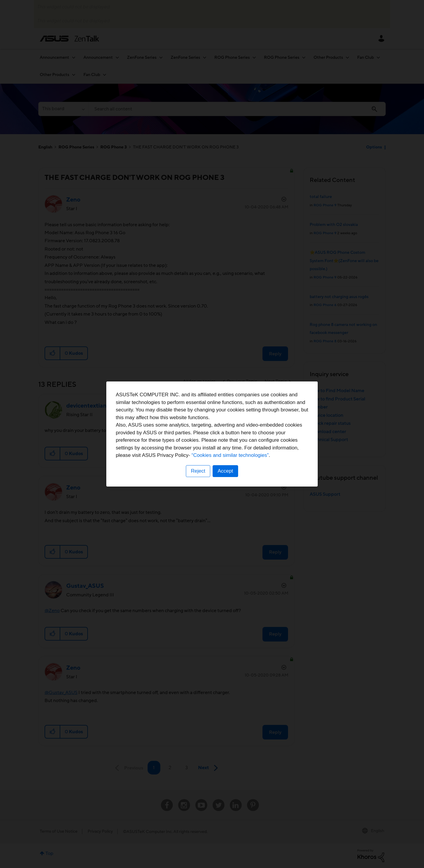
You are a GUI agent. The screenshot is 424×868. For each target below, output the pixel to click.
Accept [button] (225, 471)
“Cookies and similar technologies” (230, 455)
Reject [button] (198, 471)
